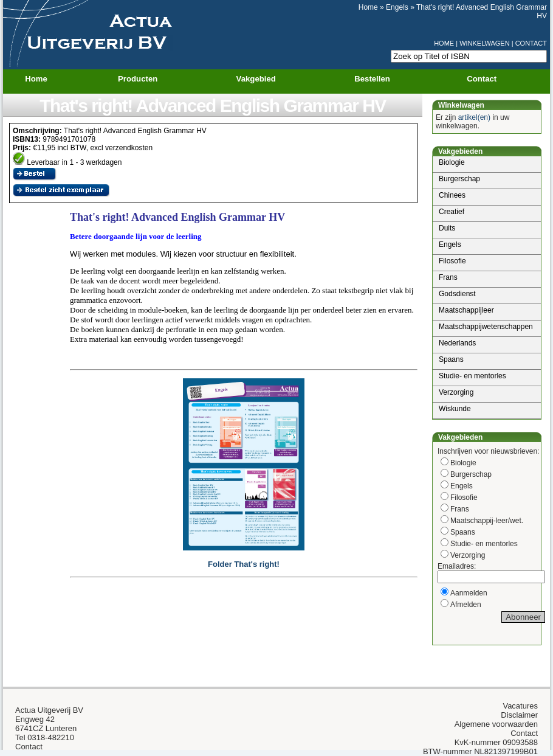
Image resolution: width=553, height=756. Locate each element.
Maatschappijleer (466, 310)
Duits (447, 228)
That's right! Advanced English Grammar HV (213, 106)
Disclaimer (519, 715)
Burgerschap (459, 179)
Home (368, 7)
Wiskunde (455, 409)
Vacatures (520, 706)
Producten (145, 79)
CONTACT (531, 43)
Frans (448, 277)
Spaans (451, 359)
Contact (482, 79)
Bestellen (372, 79)
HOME (444, 43)
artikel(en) (474, 117)
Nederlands (457, 343)
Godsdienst (457, 294)
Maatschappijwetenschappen (486, 327)
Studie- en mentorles (472, 376)
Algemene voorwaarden (496, 724)
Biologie (452, 162)
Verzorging (456, 392)
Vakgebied (264, 79)
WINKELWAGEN (485, 43)
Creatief (452, 212)
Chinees (452, 195)
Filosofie (452, 261)
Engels (397, 7)
